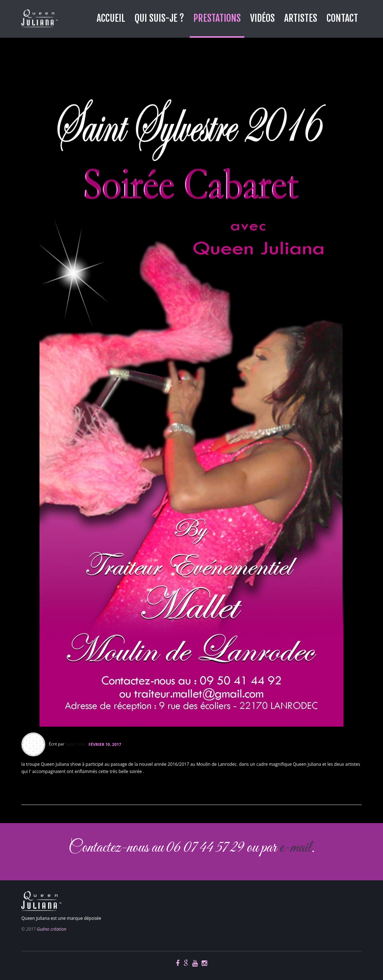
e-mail (295, 848)
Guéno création (52, 929)
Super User (76, 744)
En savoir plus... (39, 790)
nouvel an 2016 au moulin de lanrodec (116, 63)
